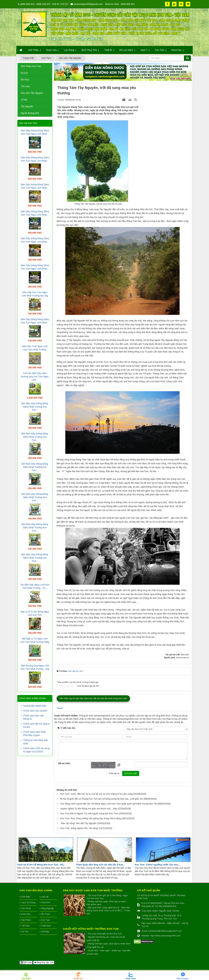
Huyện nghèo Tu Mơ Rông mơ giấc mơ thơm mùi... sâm (89, 809)
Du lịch (24, 73)
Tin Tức (25, 932)
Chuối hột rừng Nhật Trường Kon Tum (91, 929)
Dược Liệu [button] (53, 51)
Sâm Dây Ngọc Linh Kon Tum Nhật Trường (93, 890)
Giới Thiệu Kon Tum (31, 66)
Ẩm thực (25, 80)
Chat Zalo (131, 978)
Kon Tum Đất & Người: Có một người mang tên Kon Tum (89, 813)
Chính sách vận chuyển (35, 711)
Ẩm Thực (46, 914)
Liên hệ (45, 897)
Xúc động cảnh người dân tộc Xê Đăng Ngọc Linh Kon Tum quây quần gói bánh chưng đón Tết (109, 804)
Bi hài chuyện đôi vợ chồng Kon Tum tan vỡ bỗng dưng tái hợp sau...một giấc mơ (102, 799)
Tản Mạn (25, 926)
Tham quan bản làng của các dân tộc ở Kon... (100, 865)
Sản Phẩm (26, 920)
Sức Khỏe (26, 908)
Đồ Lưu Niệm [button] (127, 51)
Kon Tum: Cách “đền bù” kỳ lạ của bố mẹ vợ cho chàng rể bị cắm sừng (96, 794)
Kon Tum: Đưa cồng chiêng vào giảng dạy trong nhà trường (91, 818)
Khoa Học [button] (178, 51)
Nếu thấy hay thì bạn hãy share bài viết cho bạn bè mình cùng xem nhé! (93, 698)
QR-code (26, 963)
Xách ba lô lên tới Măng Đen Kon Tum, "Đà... (41, 865)
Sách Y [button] (145, 51)
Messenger (183, 978)
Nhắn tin (78, 978)
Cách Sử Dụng (28, 902)
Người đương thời (30, 113)
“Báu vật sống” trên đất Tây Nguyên (78, 823)
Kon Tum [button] (161, 51)
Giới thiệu (26, 897)
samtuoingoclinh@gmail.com (88, 4)
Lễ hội (24, 100)
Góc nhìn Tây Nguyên (32, 93)
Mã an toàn (64, 763)
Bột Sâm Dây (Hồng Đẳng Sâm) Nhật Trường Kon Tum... (35, 407)
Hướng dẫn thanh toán (35, 706)
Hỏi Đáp (45, 932)
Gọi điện (26, 978)
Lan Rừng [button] (70, 51)
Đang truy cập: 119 (44, 963)
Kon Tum (46, 920)
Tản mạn (25, 86)
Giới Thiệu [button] (35, 51)
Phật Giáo (46, 926)
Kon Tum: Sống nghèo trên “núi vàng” (79, 828)
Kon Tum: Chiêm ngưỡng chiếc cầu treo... (157, 865)
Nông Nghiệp (48, 908)
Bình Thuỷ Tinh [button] (90, 51)
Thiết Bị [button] (109, 51)
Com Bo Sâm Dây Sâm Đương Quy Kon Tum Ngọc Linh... (35, 377)
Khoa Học (26, 914)
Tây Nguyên (27, 106)
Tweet (60, 708)
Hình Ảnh (46, 902)
